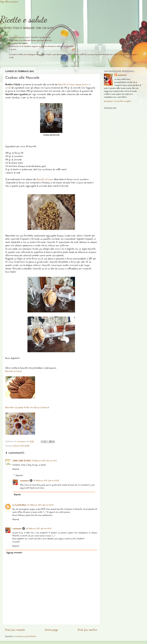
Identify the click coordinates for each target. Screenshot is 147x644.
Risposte (19, 475)
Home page (51, 630)
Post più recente (15, 630)
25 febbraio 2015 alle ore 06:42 (40, 505)
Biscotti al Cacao (45, 179)
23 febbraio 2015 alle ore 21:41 (44, 461)
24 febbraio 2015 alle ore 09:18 (46, 481)
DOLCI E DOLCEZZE (21, 446)
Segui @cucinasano (9, 2)
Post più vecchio (88, 630)
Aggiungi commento (14, 553)
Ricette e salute (24, 19)
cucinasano (24, 481)
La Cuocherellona (19, 505)
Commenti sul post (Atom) (25, 636)
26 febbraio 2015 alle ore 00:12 (39, 529)
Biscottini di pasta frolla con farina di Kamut (27, 407)
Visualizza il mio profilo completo (118, 101)
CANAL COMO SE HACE (22, 461)
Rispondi (16, 469)
